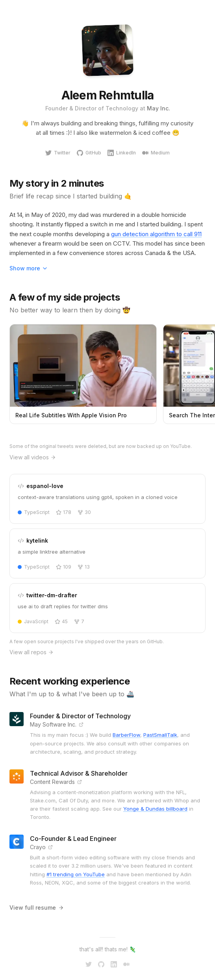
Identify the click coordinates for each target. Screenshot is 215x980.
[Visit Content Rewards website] (80, 782)
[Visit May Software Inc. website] (81, 725)
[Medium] (126, 964)
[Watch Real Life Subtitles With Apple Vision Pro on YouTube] (83, 374)
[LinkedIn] (114, 964)
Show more (29, 268)
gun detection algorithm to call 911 (156, 234)
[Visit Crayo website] (50, 847)
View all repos (32, 652)
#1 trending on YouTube (76, 874)
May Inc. (158, 108)
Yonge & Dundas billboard (155, 809)
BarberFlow (126, 735)
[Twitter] (89, 964)
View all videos (33, 457)
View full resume (37, 908)
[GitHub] (101, 964)
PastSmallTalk (160, 735)
